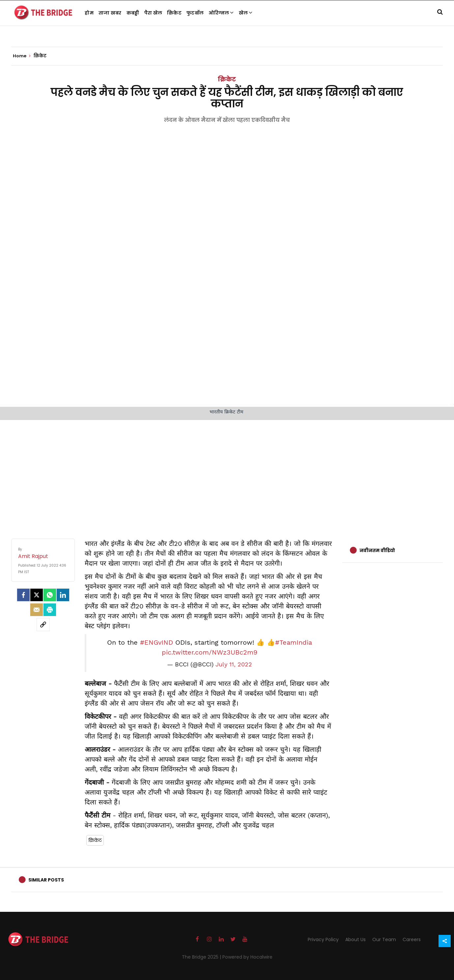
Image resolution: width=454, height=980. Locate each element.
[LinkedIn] (63, 595)
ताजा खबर (110, 13)
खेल (246, 13)
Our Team (384, 939)
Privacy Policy (323, 939)
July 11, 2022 (234, 664)
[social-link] (43, 625)
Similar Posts (46, 880)
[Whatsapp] (50, 595)
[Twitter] (37, 595)
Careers (412, 939)
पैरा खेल (153, 13)
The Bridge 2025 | (202, 957)
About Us (355, 939)
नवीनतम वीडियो (377, 550)
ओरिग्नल (221, 13)
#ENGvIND (156, 642)
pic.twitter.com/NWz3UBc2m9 (210, 652)
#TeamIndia (294, 642)
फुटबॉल (195, 13)
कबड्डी (133, 13)
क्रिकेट (174, 13)
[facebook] (23, 595)
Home (22, 56)
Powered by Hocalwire (247, 957)
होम (89, 13)
